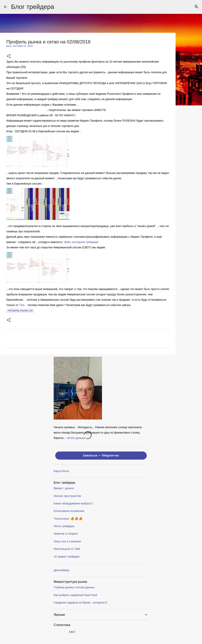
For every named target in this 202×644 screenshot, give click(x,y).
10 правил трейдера (67, 557)
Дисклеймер (62, 570)
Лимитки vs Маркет (66, 534)
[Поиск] (196, 7)
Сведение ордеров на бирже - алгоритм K (80, 603)
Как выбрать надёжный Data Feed (75, 595)
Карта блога (61, 471)
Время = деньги (64, 488)
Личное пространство (67, 496)
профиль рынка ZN (20, 311)
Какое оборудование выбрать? (73, 503)
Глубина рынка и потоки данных (74, 587)
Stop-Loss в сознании (67, 541)
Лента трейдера (64, 526)
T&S (22, 305)
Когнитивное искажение (69, 511)
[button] (9, 56)
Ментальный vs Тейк (67, 549)
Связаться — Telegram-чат (101, 455)
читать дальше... (77, 438)
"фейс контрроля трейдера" (81, 242)
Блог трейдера (33, 7)
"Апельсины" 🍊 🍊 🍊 (68, 519)
